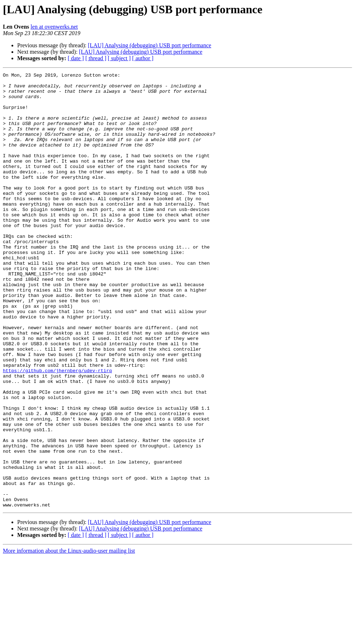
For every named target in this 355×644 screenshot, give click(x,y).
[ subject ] (119, 58)
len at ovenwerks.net (54, 27)
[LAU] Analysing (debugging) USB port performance (149, 45)
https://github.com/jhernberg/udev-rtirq (57, 431)
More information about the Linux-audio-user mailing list (69, 638)
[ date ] (76, 58)
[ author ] (143, 58)
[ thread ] (96, 58)
